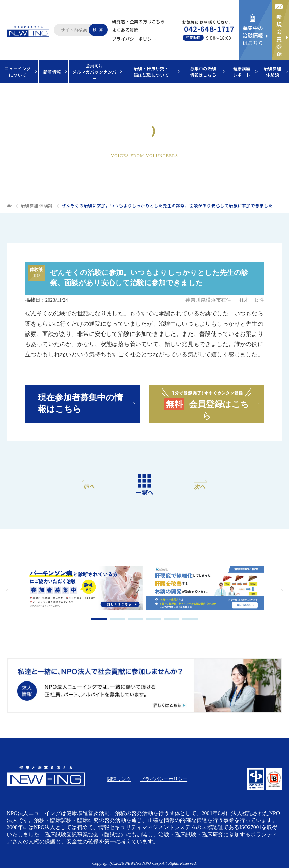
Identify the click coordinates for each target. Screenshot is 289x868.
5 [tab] (172, 619)
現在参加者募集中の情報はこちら (80, 403)
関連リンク (119, 779)
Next (275, 590)
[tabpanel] (84, 589)
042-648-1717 (209, 29)
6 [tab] (190, 619)
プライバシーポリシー (134, 39)
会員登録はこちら (207, 403)
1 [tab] (99, 619)
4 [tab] (153, 619)
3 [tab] (136, 619)
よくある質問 (125, 30)
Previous (14, 590)
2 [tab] (118, 619)
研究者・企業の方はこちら (138, 21)
